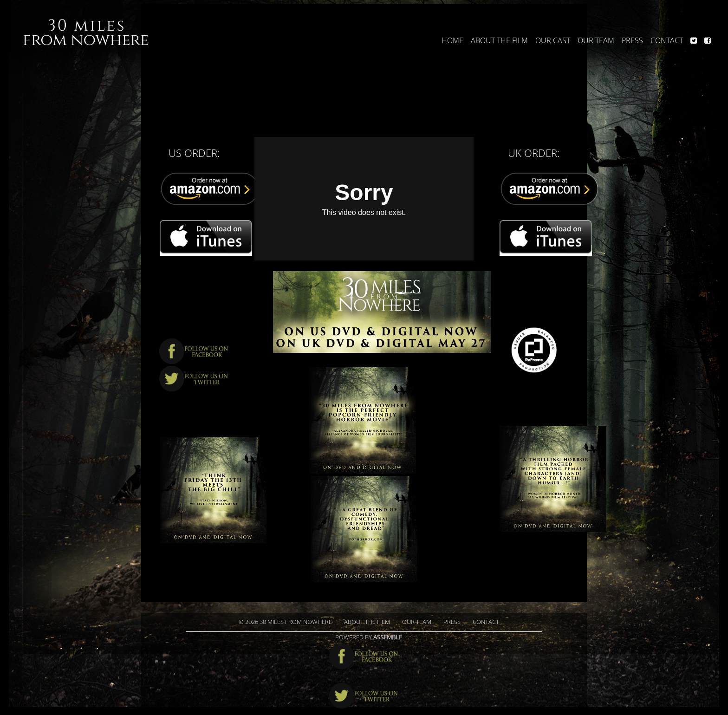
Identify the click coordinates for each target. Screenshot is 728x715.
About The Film (499, 41)
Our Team (596, 41)
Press (632, 41)
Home (452, 41)
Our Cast (553, 41)
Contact (667, 41)
